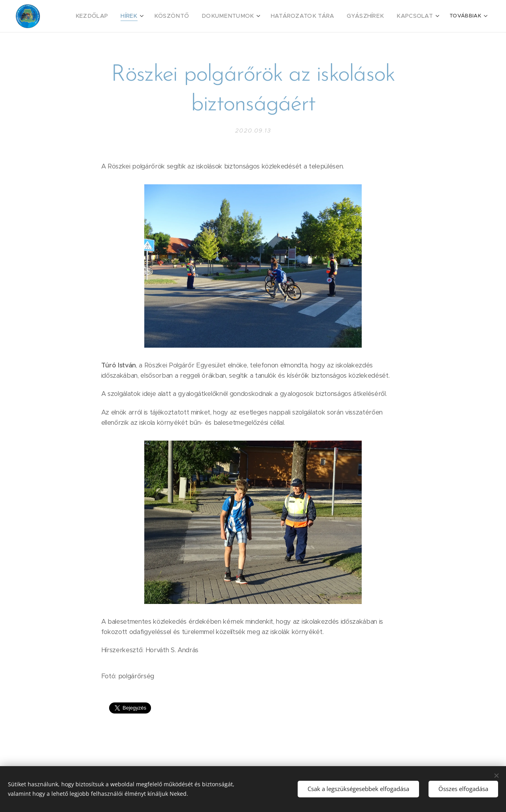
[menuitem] (119, 16)
